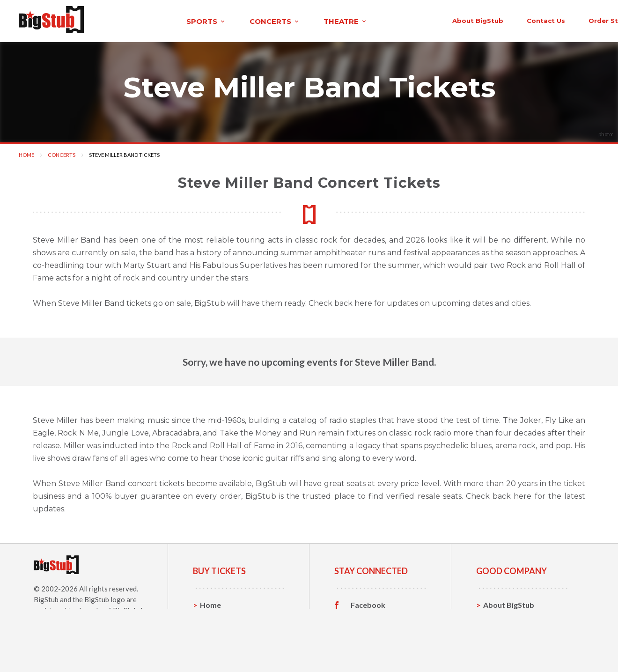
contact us (458, 20)
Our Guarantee (510, 647)
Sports (212, 618)
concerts (193, 20)
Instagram (368, 633)
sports (125, 20)
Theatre (214, 647)
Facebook (368, 604)
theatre (264, 20)
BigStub (46, 598)
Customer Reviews (383, 647)
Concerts (62, 153)
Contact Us (503, 618)
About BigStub (390, 20)
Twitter (364, 618)
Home (26, 153)
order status (523, 20)
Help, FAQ (501, 632)
